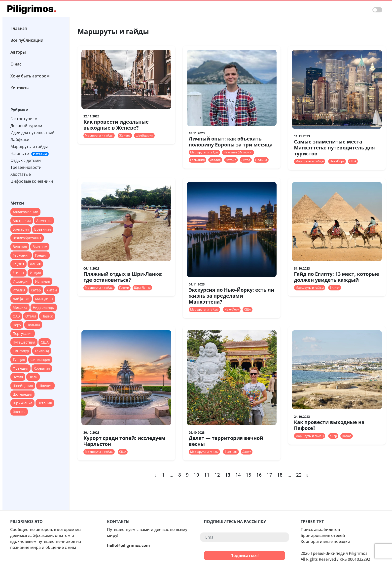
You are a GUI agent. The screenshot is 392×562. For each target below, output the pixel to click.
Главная (19, 28)
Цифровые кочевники (32, 181)
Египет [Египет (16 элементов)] (18, 273)
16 (259, 475)
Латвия (231, 160)
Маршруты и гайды (29, 146)
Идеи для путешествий (33, 133)
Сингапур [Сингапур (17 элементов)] (21, 351)
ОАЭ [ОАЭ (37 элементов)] (16, 316)
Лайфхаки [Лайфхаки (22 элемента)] (21, 299)
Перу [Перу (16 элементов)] (17, 325)
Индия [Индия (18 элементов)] (35, 273)
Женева (125, 135)
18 (280, 475)
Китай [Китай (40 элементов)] (52, 290)
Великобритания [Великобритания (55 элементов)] (27, 238)
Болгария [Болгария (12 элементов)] (21, 229)
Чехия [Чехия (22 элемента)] (18, 377)
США (353, 161)
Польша (261, 160)
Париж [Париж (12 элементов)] (47, 316)
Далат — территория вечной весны (226, 441)
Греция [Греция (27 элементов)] (41, 255)
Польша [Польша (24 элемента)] (33, 325)
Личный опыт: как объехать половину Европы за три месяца (231, 142)
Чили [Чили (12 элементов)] (33, 377)
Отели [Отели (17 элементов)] (31, 316)
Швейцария (144, 135)
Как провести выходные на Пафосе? (329, 425)
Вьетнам (231, 452)
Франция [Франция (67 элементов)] (20, 368)
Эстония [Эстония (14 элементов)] (45, 403)
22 (299, 475)
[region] (36, 262)
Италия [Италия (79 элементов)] (19, 290)
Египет (335, 288)
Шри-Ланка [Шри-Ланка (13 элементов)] (22, 403)
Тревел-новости (26, 167)
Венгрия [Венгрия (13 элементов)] (20, 247)
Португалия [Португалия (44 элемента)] (23, 334)
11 (207, 475)
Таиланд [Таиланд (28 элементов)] (42, 351)
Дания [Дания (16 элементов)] (35, 264)
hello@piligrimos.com (128, 545)
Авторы (18, 52)
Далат (247, 452)
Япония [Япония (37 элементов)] (19, 412)
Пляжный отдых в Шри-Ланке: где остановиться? (123, 277)
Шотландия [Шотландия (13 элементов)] (22, 394)
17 (269, 475)
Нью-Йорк (337, 161)
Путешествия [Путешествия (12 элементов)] (24, 342)
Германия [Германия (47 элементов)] (21, 255)
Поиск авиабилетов (320, 529)
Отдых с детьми (26, 160)
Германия (197, 160)
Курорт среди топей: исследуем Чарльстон (124, 441)
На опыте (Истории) (238, 152)
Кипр (333, 436)
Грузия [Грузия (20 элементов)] (18, 264)
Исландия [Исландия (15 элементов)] (21, 281)
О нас (16, 64)
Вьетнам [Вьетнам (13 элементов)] (40, 247)
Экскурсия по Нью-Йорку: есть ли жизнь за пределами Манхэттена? (232, 296)
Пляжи (124, 288)
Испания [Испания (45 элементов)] (43, 281)
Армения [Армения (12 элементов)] (44, 221)
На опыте (30, 153)
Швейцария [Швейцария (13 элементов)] (23, 386)
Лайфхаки (20, 140)
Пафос (347, 436)
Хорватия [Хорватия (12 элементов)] (42, 368)
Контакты (20, 88)
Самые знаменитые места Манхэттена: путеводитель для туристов (334, 148)
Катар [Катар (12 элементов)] (36, 290)
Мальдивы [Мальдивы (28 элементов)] (44, 299)
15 (249, 475)
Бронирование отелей (323, 535)
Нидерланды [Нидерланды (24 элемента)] (44, 307)
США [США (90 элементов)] (45, 342)
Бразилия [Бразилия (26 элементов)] (43, 229)
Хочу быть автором (30, 76)
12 (217, 475)
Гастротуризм (24, 119)
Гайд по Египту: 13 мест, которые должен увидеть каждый (337, 277)
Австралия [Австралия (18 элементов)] (22, 221)
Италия (215, 160)
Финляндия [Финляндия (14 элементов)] (40, 360)
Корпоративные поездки (325, 541)
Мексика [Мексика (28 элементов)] (20, 307)
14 (238, 475)
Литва (246, 160)
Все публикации (27, 40)
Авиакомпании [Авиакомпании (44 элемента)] (25, 212)
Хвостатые (21, 174)
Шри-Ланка (142, 288)
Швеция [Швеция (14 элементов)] (45, 386)
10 (196, 475)
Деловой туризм (26, 126)
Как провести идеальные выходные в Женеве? (116, 125)
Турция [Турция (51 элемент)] (19, 360)
